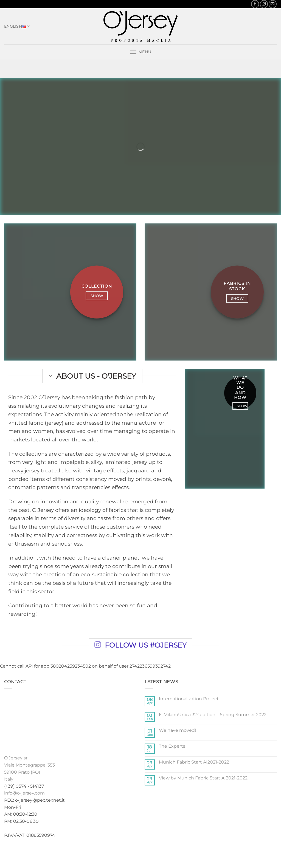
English (17, 26)
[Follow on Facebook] (255, 4)
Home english (81, 853)
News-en (182, 853)
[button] (140, 52)
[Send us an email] (273, 4)
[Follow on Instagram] (264, 4)
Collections (112, 853)
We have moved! (177, 730)
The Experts (172, 746)
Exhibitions (157, 853)
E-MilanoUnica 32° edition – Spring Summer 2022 (213, 715)
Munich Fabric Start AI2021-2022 (194, 762)
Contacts (204, 853)
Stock (135, 853)
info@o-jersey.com (24, 793)
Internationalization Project (189, 699)
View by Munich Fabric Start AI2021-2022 (203, 778)
